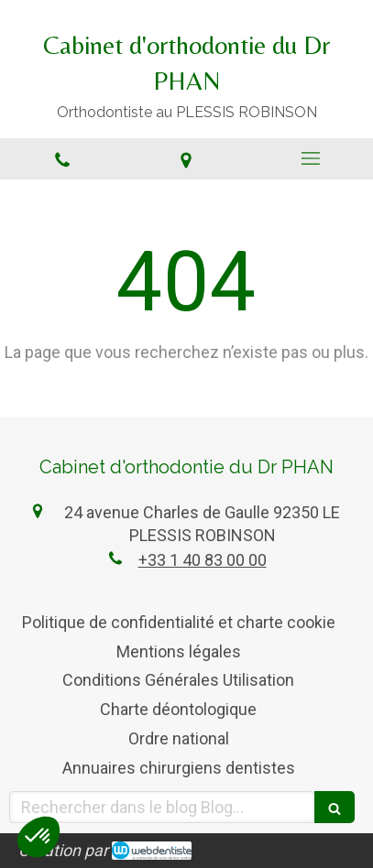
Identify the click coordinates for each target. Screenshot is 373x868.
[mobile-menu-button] (311, 158)
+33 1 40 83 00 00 (203, 560)
